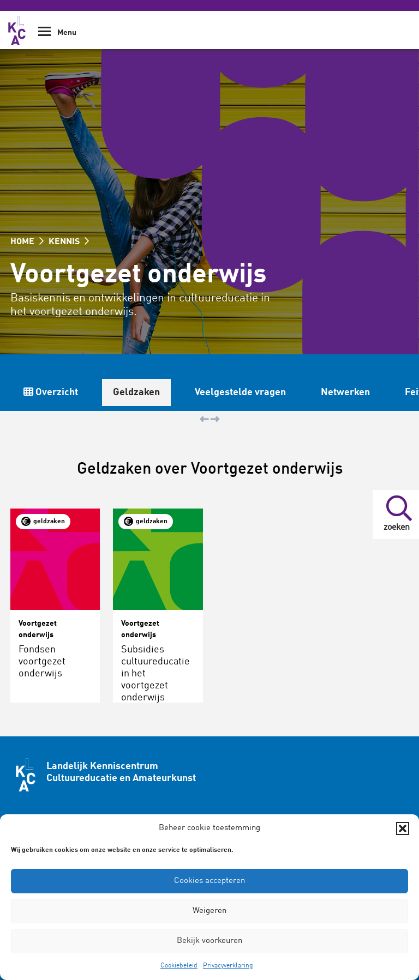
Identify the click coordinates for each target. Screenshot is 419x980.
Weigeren (209, 911)
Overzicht (51, 392)
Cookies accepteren (209, 881)
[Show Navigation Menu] (44, 35)
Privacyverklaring (228, 966)
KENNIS (69, 242)
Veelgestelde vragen (240, 392)
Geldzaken (136, 392)
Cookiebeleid (179, 966)
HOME (27, 242)
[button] (403, 828)
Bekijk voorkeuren (209, 941)
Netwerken (345, 392)
